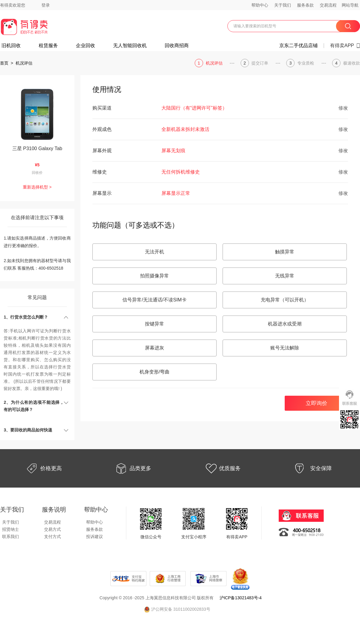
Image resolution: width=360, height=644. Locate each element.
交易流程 (328, 5)
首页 (4, 63)
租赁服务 (48, 46)
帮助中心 (260, 5)
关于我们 (283, 5)
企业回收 (85, 46)
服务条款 (305, 5)
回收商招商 (177, 46)
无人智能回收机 (130, 46)
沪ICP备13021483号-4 (241, 598)
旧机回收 (11, 46)
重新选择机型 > (37, 187)
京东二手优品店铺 (298, 46)
